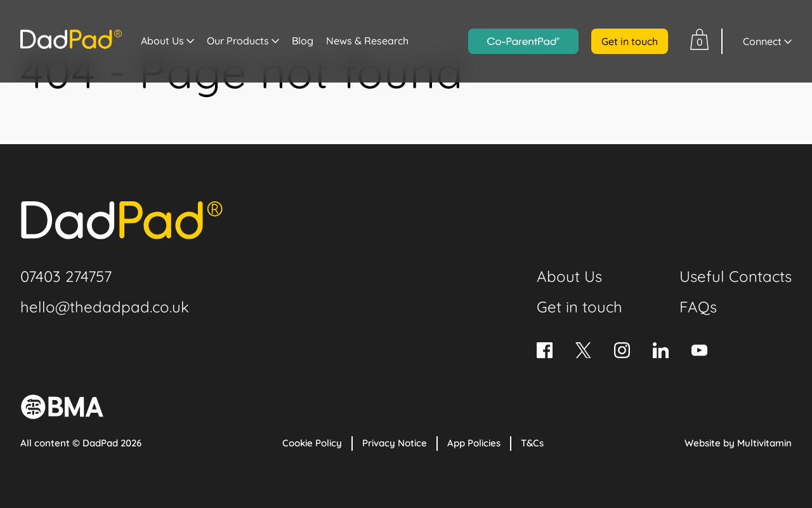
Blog (303, 41)
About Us (162, 41)
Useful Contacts (736, 276)
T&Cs (532, 443)
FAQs (698, 307)
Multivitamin (764, 443)
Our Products (238, 41)
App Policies (474, 443)
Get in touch (630, 41)
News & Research (367, 41)
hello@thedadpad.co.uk (105, 307)
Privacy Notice (395, 443)
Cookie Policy (312, 443)
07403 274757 (66, 276)
